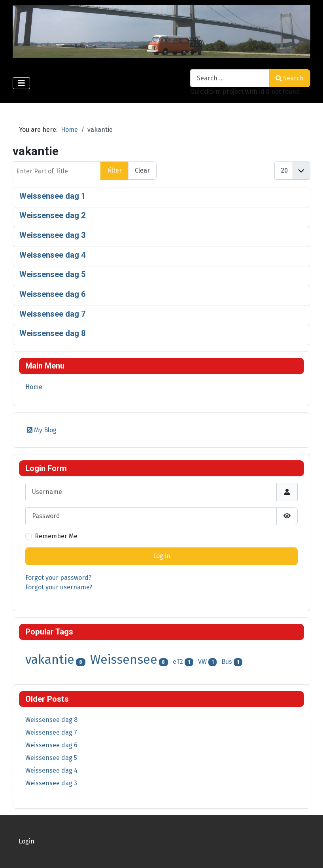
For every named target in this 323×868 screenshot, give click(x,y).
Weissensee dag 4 (53, 255)
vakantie (50, 659)
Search (290, 78)
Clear (142, 170)
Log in (162, 556)
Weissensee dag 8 (53, 333)
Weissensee (124, 659)
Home (34, 387)
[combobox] (230, 78)
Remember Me (56, 536)
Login (26, 841)
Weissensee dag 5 (53, 274)
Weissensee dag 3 (53, 235)
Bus (227, 662)
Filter (114, 170)
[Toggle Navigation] (21, 83)
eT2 (178, 662)
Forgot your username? (59, 587)
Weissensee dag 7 (53, 314)
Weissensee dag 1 (53, 196)
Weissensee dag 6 (53, 294)
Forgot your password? (58, 578)
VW (202, 662)
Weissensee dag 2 (53, 215)
